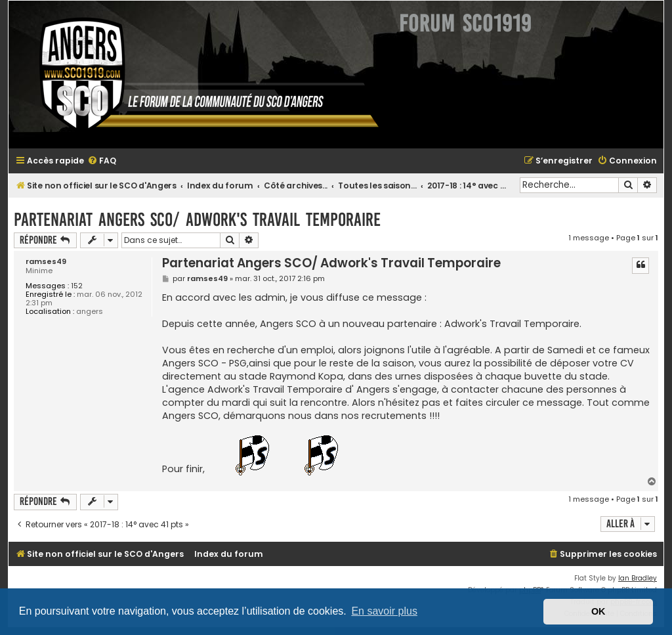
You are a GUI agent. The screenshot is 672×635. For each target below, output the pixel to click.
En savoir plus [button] (384, 611)
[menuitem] (102, 161)
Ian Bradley (638, 578)
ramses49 (46, 262)
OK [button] (598, 611)
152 (77, 286)
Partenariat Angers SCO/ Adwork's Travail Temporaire (197, 220)
